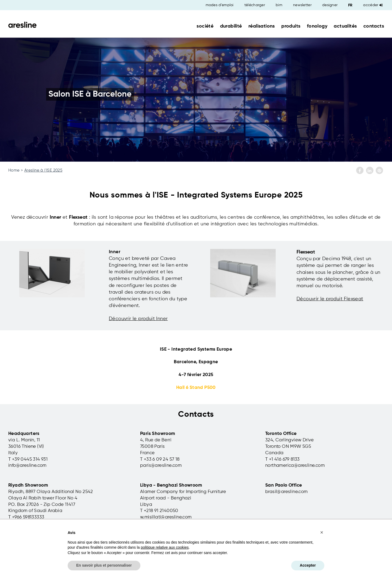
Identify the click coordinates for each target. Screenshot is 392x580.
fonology (317, 26)
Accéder (373, 5)
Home (14, 170)
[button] (322, 532)
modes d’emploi (220, 5)
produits (291, 26)
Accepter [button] (308, 565)
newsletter (302, 5)
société (205, 26)
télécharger (255, 5)
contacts (374, 26)
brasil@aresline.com (287, 492)
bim (279, 5)
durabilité (231, 26)
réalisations (262, 26)
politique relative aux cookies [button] (165, 547)
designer (330, 5)
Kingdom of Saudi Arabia (35, 511)
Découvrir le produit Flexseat (330, 299)
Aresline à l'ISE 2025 (43, 170)
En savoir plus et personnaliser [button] (104, 565)
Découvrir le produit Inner (138, 319)
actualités (345, 26)
